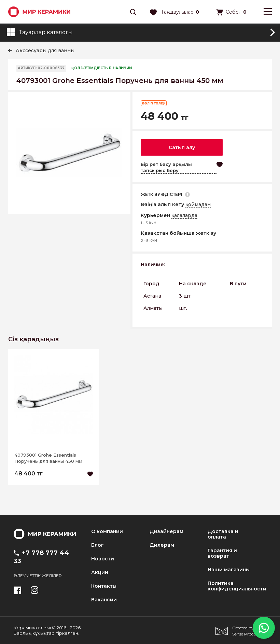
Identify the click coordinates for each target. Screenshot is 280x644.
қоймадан (198, 204)
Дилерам (162, 545)
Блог (97, 545)
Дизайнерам (166, 531)
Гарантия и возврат (222, 553)
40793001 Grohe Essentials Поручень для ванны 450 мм (48, 458)
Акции (100, 572)
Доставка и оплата (223, 534)
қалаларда (184, 215)
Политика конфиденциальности (237, 586)
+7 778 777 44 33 (41, 557)
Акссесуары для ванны (45, 51)
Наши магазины (229, 570)
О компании (107, 531)
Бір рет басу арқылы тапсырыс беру (166, 167)
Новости (103, 559)
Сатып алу (182, 147)
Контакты (104, 586)
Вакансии (104, 600)
